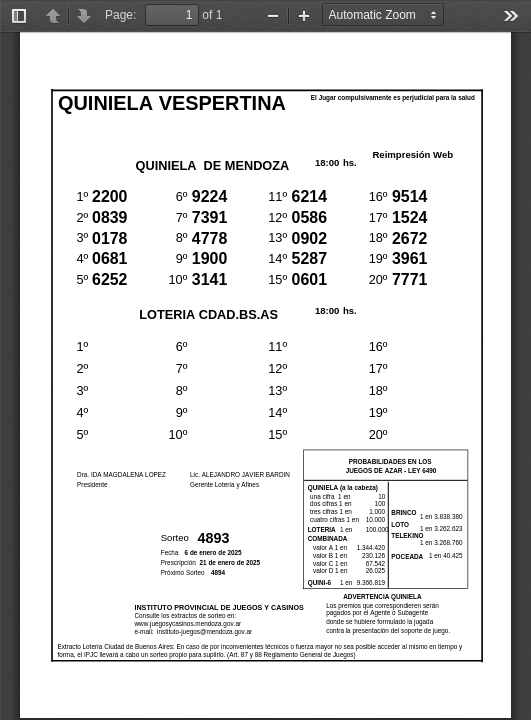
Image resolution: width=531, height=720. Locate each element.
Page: (120, 15)
